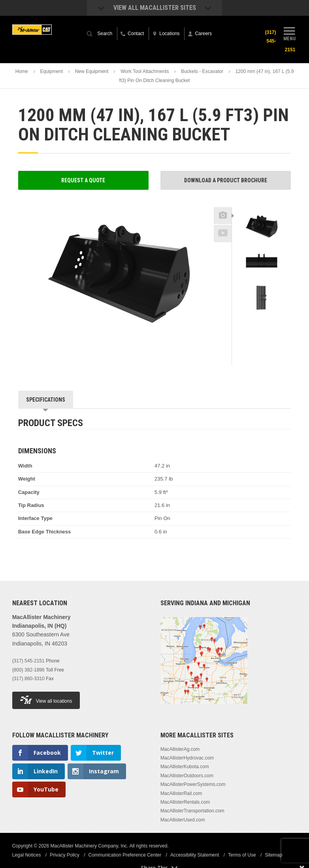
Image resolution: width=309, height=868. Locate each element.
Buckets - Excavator (202, 71)
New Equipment (92, 71)
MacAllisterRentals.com (185, 802)
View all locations (46, 700)
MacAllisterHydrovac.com (187, 758)
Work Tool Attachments (145, 71)
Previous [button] (262, 205)
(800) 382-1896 (28, 670)
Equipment (51, 71)
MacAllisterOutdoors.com (187, 776)
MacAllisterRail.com (181, 793)
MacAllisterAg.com (180, 749)
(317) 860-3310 (28, 679)
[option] (262, 229)
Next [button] (270, 324)
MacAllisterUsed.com (183, 820)
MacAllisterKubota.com (185, 767)
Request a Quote (83, 180)
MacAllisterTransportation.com (192, 811)
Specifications (46, 400)
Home (22, 71)
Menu (289, 33)
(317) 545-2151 (28, 661)
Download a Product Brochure (226, 180)
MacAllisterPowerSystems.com (193, 784)
